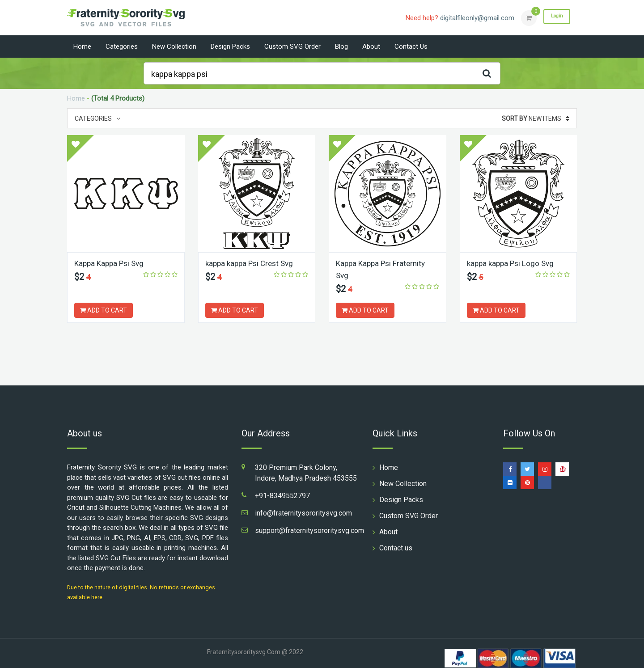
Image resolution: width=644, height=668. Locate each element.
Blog (341, 47)
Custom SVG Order (292, 47)
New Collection (174, 47)
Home (82, 47)
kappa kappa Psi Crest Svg (252, 263)
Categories (122, 47)
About (371, 47)
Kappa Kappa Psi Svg (111, 263)
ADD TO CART (104, 310)
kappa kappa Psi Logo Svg (513, 263)
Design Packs (230, 47)
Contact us (411, 47)
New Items (536, 118)
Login (554, 17)
